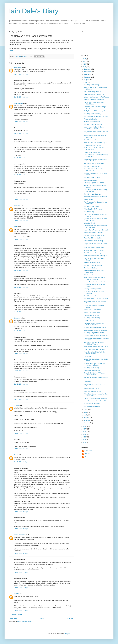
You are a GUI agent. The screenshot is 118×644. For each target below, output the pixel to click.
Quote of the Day (89, 320)
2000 (84, 442)
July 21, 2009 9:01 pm (21, 331)
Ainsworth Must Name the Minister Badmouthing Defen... (94, 364)
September (88, 77)
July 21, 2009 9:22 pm (21, 399)
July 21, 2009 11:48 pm (21, 610)
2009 (84, 67)
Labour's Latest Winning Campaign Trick (96, 336)
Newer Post (13, 618)
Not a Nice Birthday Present (92, 391)
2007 (84, 429)
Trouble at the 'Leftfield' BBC (93, 310)
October (87, 74)
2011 (84, 61)
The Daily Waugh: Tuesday (92, 406)
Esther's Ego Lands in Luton (92, 152)
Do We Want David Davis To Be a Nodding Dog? (94, 170)
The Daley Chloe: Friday (91, 206)
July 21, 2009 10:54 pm (21, 529)
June (86, 410)
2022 (84, 59)
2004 (84, 437)
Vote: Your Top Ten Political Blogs (94, 248)
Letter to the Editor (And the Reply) (94, 349)
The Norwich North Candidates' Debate (96, 299)
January (87, 423)
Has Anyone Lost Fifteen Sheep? (94, 164)
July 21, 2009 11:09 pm (21, 572)
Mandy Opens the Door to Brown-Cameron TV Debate (94, 128)
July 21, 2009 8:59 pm (21, 312)
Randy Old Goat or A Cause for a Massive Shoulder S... (94, 324)
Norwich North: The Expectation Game (96, 282)
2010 (84, 64)
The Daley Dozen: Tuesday (92, 140)
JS (85, 457)
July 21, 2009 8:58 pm (21, 270)
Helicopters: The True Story (92, 370)
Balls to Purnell (88, 199)
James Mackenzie (20, 535)
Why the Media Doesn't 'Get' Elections (95, 197)
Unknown (17, 206)
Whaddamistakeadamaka (92, 275)
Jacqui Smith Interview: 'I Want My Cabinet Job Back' (94, 374)
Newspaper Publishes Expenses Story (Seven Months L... (95, 160)
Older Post (70, 618)
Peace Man (87, 382)
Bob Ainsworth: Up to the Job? (93, 92)
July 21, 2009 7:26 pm (21, 97)
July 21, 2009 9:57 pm (21, 449)
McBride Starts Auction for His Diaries (95, 330)
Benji (16, 227)
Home (42, 618)
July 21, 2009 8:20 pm (21, 175)
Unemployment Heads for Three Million (96, 401)
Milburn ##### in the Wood (92, 312)
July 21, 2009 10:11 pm (21, 462)
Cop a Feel (87, 356)
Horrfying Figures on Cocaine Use (94, 235)
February (87, 420)
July (86, 82)
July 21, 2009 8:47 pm (21, 240)
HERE (11, 51)
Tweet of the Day (89, 212)
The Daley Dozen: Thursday (92, 114)
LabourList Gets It (89, 223)
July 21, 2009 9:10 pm (21, 371)
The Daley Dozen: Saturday (92, 194)
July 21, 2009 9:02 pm (21, 354)
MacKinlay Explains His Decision (94, 183)
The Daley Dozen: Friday (92, 85)
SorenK (17, 405)
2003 (84, 440)
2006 (84, 432)
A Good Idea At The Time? (92, 404)
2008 (84, 426)
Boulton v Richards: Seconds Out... (95, 94)
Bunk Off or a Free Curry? (92, 263)
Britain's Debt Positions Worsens (94, 100)
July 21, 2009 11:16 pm (21, 588)
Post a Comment (17, 614)
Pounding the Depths (90, 119)
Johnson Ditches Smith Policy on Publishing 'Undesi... (94, 343)
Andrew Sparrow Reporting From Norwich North (94, 271)
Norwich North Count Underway (94, 241)
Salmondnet (18, 67)
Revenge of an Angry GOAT (92, 289)
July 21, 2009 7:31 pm (21, 122)
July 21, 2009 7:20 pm (21, 74)
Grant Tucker (88, 451)
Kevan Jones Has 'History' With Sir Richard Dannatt (94, 353)
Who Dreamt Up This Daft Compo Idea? (96, 347)
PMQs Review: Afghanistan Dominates (96, 398)
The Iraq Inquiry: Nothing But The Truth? (96, 116)
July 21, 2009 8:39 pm (21, 221)
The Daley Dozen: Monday (92, 166)
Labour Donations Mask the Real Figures (96, 97)
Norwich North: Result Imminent (94, 233)
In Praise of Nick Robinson (92, 122)
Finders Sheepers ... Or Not (92, 145)
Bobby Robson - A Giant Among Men (95, 111)
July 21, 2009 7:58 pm (21, 158)
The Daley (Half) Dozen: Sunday (94, 333)
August (87, 80)
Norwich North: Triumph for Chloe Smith (96, 230)
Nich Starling (18, 103)
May (86, 412)
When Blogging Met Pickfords (93, 209)
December (88, 69)
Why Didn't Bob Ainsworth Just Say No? (96, 143)
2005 (84, 434)
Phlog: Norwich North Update (93, 238)
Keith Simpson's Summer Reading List (96, 256)
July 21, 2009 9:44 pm (21, 434)
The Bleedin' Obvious (90, 268)
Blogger (67, 634)
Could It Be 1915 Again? (91, 180)
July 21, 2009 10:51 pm (21, 512)
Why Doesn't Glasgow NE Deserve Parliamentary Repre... (95, 278)
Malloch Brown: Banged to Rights (94, 250)
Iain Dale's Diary (34, 11)
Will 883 (17, 594)
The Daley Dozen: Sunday (92, 177)
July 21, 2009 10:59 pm (21, 553)
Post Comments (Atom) (24, 622)
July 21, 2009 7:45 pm (21, 133)
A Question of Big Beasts (92, 315)
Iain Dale (87, 454)
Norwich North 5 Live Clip (92, 389)
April (86, 415)
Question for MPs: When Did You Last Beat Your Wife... (95, 220)
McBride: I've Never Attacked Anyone (95, 328)
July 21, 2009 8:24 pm (21, 200)
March (86, 418)
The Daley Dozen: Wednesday (93, 124)
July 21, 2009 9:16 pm (21, 384)
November (88, 72)
